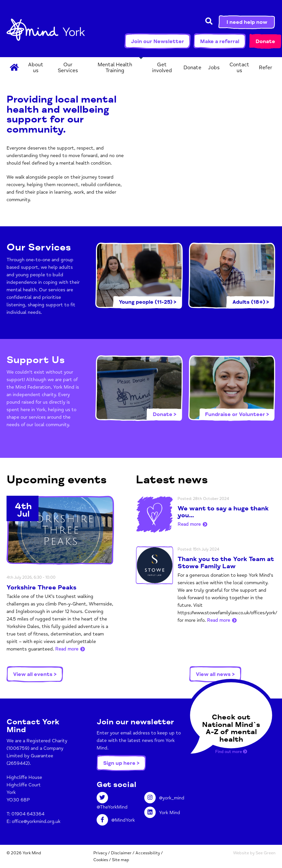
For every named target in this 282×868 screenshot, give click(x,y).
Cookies (101, 860)
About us (36, 68)
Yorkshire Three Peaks (41, 587)
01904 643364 (28, 814)
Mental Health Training (115, 68)
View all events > (35, 674)
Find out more (231, 752)
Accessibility (148, 853)
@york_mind (164, 798)
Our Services (68, 68)
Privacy (100, 853)
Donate (265, 41)
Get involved (162, 68)
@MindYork (116, 820)
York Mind (46, 33)
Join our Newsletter (157, 41)
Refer (266, 68)
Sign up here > (121, 763)
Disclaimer (121, 853)
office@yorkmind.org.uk (36, 821)
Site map (121, 860)
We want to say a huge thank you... (223, 512)
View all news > (215, 674)
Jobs (214, 68)
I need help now (247, 22)
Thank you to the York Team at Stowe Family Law (226, 563)
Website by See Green (254, 853)
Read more (67, 649)
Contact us (239, 68)
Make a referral (220, 41)
